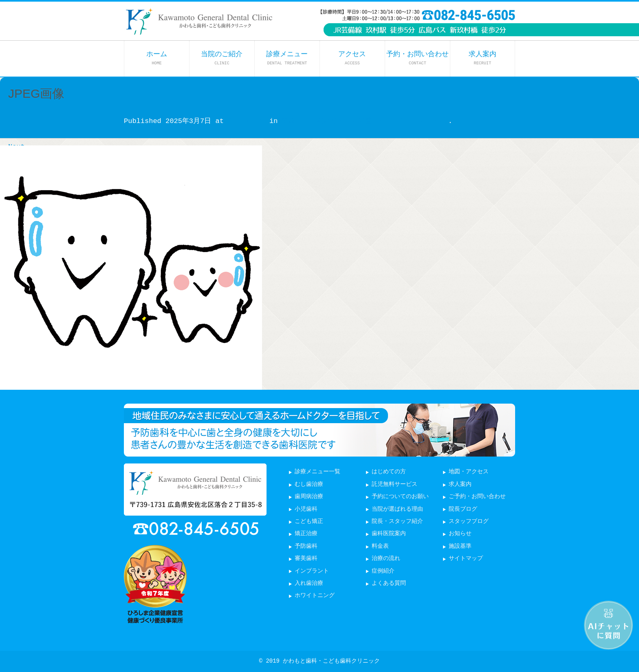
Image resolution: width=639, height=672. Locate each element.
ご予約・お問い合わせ (477, 497)
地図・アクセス (469, 472)
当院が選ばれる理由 (397, 509)
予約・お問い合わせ (418, 58)
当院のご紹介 (222, 58)
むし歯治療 (309, 484)
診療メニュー (287, 58)
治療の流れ (386, 559)
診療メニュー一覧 (317, 472)
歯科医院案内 (389, 534)
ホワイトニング (315, 596)
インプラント (312, 571)
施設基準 (460, 546)
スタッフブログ (469, 522)
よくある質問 (389, 583)
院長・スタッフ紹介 (397, 522)
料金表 (380, 546)
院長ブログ (463, 509)
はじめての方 (389, 472)
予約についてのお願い (400, 497)
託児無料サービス (394, 484)
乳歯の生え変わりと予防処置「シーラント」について (365, 121)
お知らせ (460, 534)
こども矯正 (309, 522)
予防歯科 (306, 546)
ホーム (157, 58)
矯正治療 (306, 534)
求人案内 (483, 58)
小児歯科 (306, 509)
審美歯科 (306, 559)
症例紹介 (383, 571)
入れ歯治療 (309, 583)
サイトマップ (466, 559)
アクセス (352, 58)
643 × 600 (247, 121)
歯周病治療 (309, 497)
